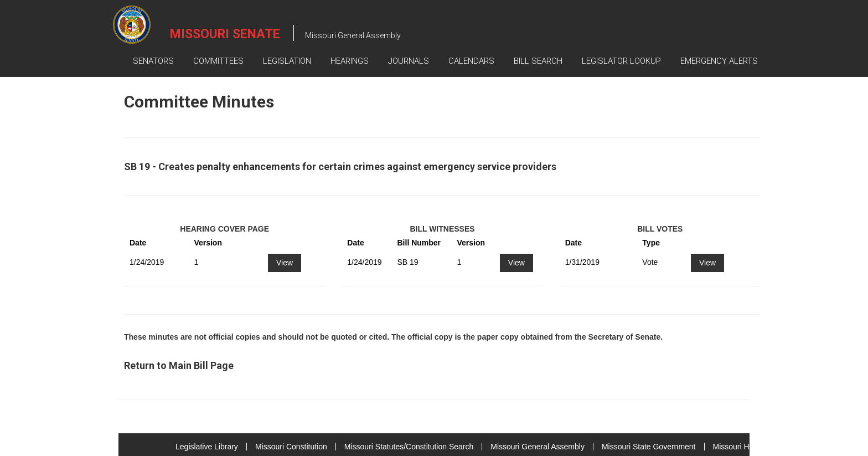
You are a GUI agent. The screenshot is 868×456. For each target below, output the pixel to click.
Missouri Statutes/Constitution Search (409, 447)
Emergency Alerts (719, 61)
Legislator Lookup (621, 61)
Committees (218, 61)
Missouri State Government (649, 447)
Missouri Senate (225, 34)
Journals (409, 61)
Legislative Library (207, 447)
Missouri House (740, 447)
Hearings (350, 61)
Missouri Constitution (291, 447)
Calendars (471, 61)
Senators (153, 61)
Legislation (287, 61)
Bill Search (538, 61)
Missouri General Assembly (538, 447)
